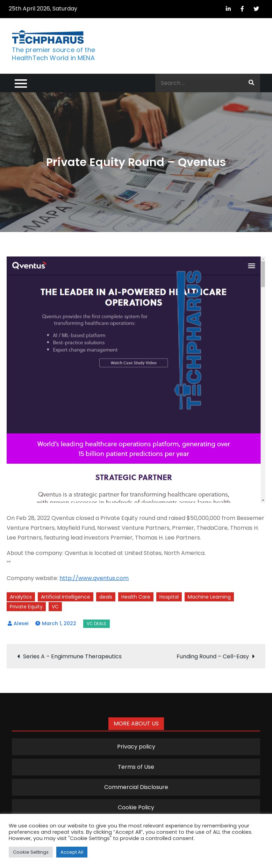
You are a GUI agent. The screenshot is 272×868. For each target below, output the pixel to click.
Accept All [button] (72, 852)
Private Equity (26, 607)
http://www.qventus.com (94, 578)
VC (55, 607)
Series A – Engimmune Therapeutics (72, 656)
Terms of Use (136, 767)
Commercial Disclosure (136, 787)
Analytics (21, 597)
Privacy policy (136, 747)
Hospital (169, 597)
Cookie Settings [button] (31, 852)
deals (106, 597)
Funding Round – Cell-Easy (213, 656)
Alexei (21, 623)
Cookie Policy (136, 807)
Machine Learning (209, 597)
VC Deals (96, 624)
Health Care (136, 597)
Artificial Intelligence (66, 597)
